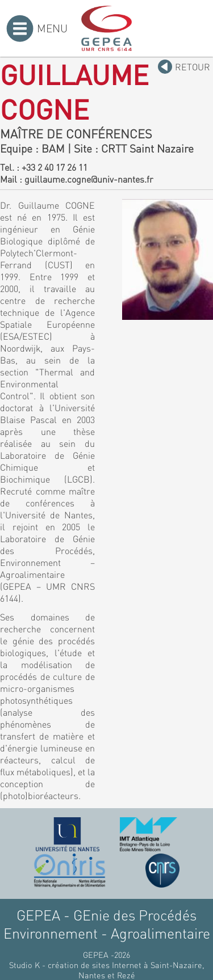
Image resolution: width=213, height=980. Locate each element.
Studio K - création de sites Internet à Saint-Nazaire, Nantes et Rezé (107, 970)
